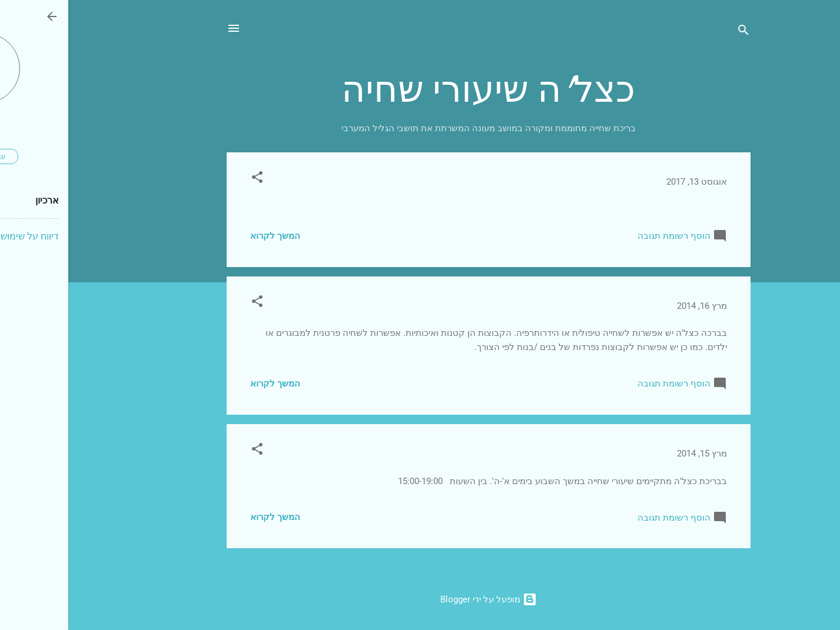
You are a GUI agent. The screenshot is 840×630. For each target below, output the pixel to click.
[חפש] (675, 32)
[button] (189, 179)
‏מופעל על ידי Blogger (420, 599)
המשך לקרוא (207, 236)
